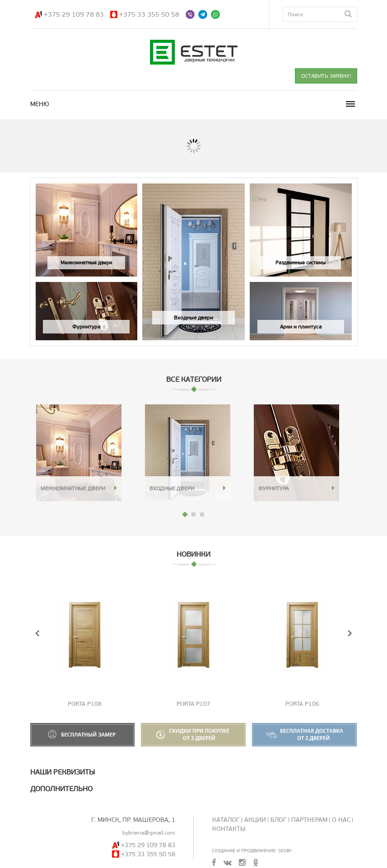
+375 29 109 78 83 (74, 14)
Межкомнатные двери (73, 488)
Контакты (229, 829)
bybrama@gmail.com (149, 833)
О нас (341, 820)
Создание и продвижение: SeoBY (252, 851)
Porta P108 (85, 704)
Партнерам (309, 820)
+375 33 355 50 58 (149, 14)
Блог (279, 820)
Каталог (226, 820)
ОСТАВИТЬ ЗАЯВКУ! (326, 76)
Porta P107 (193, 704)
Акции (255, 820)
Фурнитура (273, 488)
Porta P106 (302, 704)
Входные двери (172, 488)
